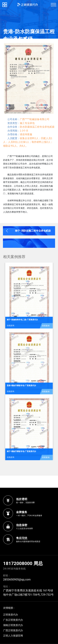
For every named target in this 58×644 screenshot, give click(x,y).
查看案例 (46, 326)
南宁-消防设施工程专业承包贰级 (33, 231)
